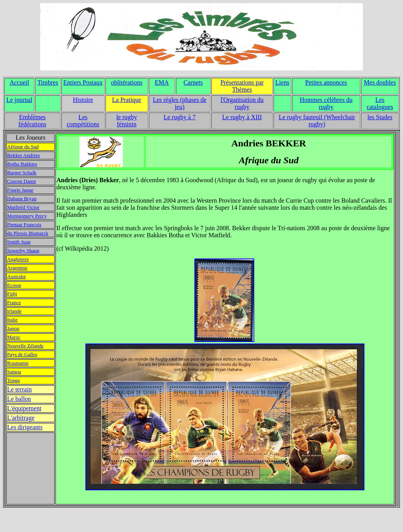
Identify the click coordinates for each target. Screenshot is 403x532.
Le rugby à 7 (180, 117)
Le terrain (19, 389)
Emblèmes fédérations (32, 121)
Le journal (19, 100)
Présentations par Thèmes (242, 86)
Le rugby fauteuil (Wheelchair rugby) (317, 121)
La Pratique (127, 100)
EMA (162, 82)
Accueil (19, 82)
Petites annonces (326, 82)
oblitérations (127, 82)
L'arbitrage (21, 418)
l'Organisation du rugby (242, 103)
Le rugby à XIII (242, 117)
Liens (283, 82)
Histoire (83, 100)
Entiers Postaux (83, 82)
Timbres (48, 82)
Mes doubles (380, 82)
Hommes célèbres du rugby (326, 103)
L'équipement (24, 408)
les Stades (380, 117)
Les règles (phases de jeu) (179, 103)
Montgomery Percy (27, 216)
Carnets (193, 82)
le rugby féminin (127, 121)
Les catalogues (380, 103)
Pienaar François (24, 224)
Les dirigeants (25, 427)
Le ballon (19, 399)
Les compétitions (83, 121)
